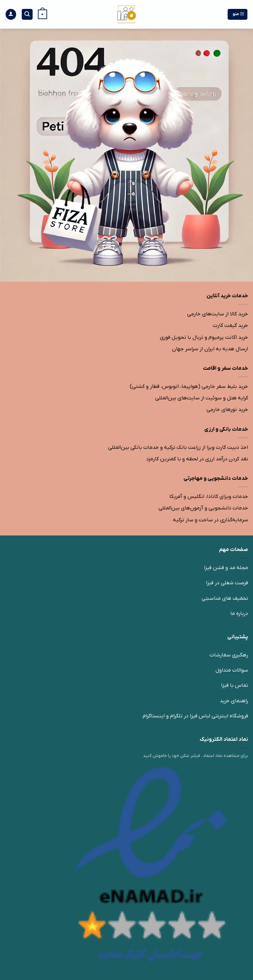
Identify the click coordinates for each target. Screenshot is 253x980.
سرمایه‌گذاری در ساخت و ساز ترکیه (211, 520)
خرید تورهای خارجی (227, 410)
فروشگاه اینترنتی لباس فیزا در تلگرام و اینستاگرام (195, 716)
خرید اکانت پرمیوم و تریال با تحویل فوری (204, 337)
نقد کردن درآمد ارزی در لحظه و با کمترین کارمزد (197, 459)
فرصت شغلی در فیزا (227, 583)
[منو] (238, 14)
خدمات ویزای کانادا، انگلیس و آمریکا (209, 497)
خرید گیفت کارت (230, 326)
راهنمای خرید (234, 701)
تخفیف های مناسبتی (225, 598)
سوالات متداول (232, 670)
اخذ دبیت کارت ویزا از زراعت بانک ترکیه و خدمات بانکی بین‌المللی (178, 447)
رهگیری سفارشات (229, 655)
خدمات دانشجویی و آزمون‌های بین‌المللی (203, 508)
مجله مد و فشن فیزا (226, 568)
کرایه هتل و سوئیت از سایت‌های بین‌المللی (202, 398)
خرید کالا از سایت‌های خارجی (218, 314)
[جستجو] (27, 14)
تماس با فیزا (235, 685)
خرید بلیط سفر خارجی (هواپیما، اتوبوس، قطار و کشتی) (189, 387)
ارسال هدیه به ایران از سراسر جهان (210, 349)
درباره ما (239, 614)
